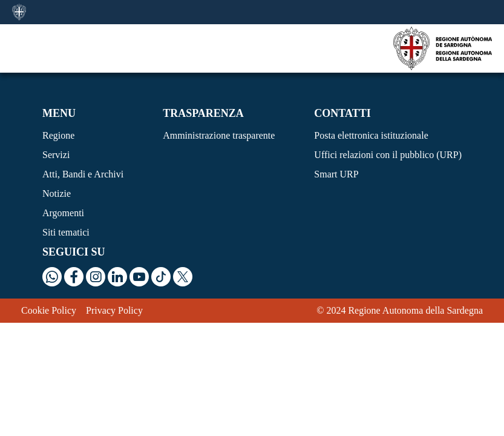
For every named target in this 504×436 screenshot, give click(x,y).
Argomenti (63, 213)
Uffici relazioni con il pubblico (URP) (388, 155)
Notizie (57, 193)
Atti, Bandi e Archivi (83, 174)
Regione (58, 135)
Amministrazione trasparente (219, 135)
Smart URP (336, 174)
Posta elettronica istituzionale (371, 135)
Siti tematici (66, 232)
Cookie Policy (49, 310)
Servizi (56, 155)
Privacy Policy (114, 310)
